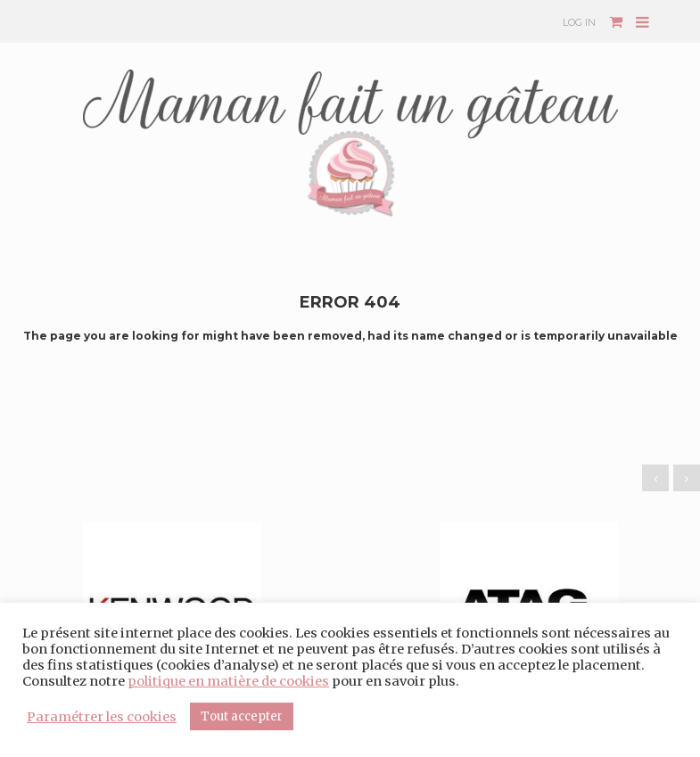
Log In (579, 22)
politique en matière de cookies (228, 681)
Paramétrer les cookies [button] (102, 717)
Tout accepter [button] (242, 716)
